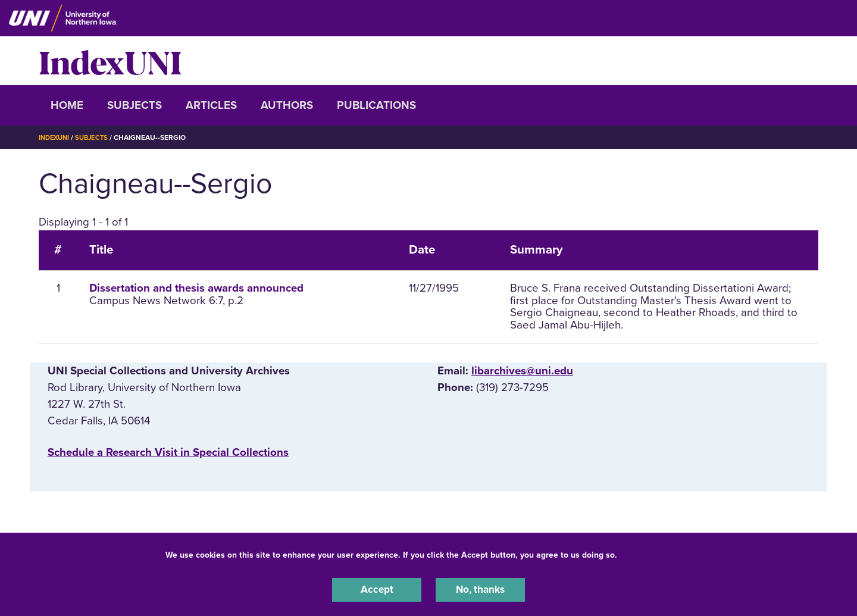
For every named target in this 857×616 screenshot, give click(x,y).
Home (67, 105)
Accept (377, 589)
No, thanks (480, 589)
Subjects (135, 105)
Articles (211, 105)
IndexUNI (110, 61)
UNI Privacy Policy (657, 553)
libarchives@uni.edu (522, 371)
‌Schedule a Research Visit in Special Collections (168, 452)
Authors (287, 105)
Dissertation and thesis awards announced (196, 288)
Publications (376, 105)
